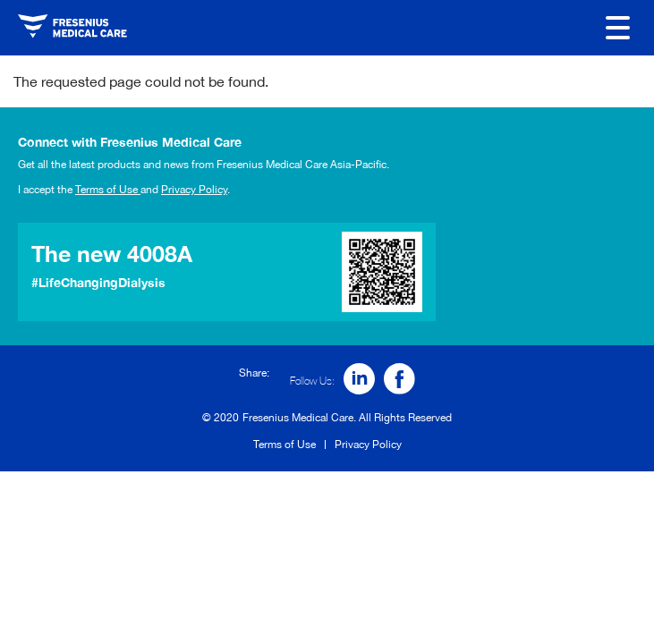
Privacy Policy (194, 190)
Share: (254, 373)
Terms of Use (108, 190)
